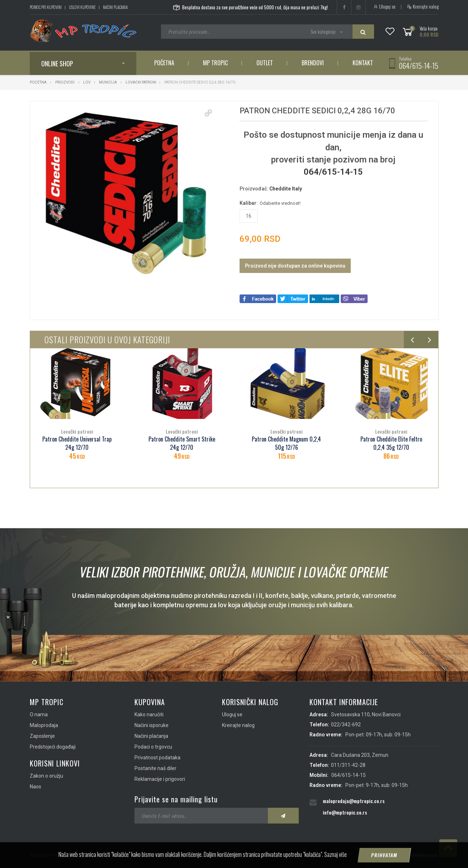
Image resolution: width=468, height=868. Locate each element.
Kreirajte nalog (423, 6)
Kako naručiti (149, 714)
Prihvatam (384, 859)
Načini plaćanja (115, 7)
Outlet (265, 63)
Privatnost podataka (157, 758)
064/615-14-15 (419, 66)
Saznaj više (335, 858)
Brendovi (313, 63)
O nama (39, 714)
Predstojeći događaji (53, 747)
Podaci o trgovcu (153, 747)
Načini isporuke (152, 725)
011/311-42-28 (348, 765)
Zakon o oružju (46, 776)
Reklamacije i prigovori (160, 779)
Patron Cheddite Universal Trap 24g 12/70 (77, 443)
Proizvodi (65, 82)
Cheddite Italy (286, 189)
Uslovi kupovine (82, 7)
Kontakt (363, 63)
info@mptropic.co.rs (345, 812)
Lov (87, 82)
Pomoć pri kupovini (46, 7)
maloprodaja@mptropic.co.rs (354, 801)
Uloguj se (384, 6)
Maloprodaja (44, 725)
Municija (108, 82)
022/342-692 (346, 725)
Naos (36, 787)
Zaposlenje (42, 736)
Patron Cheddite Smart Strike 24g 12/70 (182, 443)
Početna (164, 63)
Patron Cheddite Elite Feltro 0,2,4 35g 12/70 (391, 443)
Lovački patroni (141, 82)
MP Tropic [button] (215, 63)
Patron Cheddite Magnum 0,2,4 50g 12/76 (286, 443)
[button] (208, 113)
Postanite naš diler (155, 768)
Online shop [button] (57, 63)
